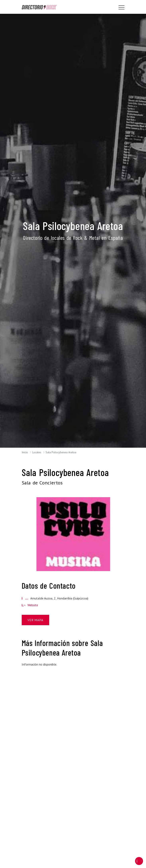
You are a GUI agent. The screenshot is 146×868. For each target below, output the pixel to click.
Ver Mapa (35, 620)
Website (30, 605)
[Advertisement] (73, 698)
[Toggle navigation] (122, 7)
